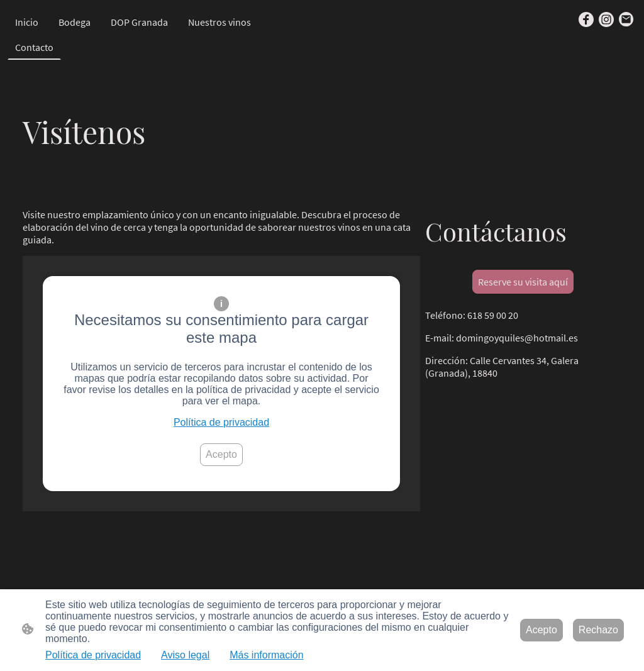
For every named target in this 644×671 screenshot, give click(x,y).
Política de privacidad (221, 422)
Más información (266, 655)
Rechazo (598, 630)
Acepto (221, 454)
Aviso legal (185, 655)
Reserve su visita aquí (523, 282)
